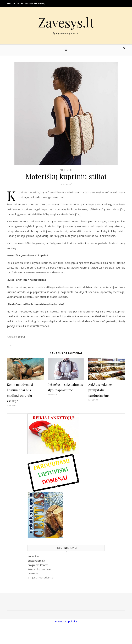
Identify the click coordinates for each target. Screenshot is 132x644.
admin (21, 337)
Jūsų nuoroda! (40, 577)
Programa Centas (38, 565)
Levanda (33, 573)
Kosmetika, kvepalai (39, 569)
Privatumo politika (66, 621)
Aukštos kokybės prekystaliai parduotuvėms (100, 390)
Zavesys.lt (66, 22)
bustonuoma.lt (36, 561)
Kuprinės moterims (29, 192)
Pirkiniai (66, 170)
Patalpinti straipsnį (33, 3)
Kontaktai (13, 3)
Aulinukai (33, 556)
